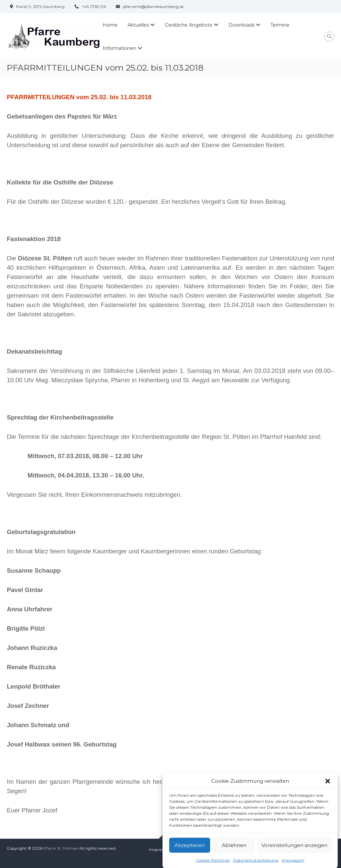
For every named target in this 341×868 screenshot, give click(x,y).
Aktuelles (138, 25)
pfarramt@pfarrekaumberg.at (153, 6)
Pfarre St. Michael (61, 848)
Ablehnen (234, 853)
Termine (280, 25)
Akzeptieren (190, 853)
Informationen (119, 48)
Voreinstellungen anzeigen (294, 853)
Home (110, 25)
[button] (328, 789)
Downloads (241, 25)
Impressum (161, 850)
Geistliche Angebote (189, 25)
